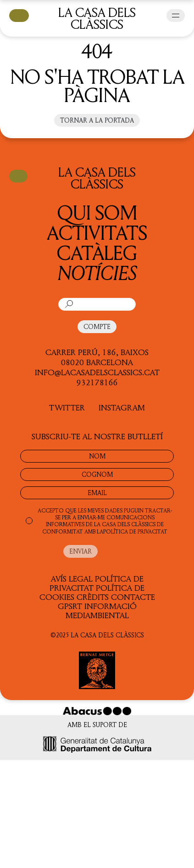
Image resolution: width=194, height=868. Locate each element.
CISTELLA (19, 15)
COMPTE (97, 326)
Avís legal (72, 578)
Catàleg (97, 252)
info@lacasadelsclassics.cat (97, 372)
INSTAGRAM (122, 407)
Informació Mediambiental (101, 610)
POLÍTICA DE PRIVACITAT (135, 531)
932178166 (97, 382)
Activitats (97, 232)
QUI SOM (97, 212)
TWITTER (67, 407)
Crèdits (93, 597)
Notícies (97, 272)
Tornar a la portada (97, 120)
